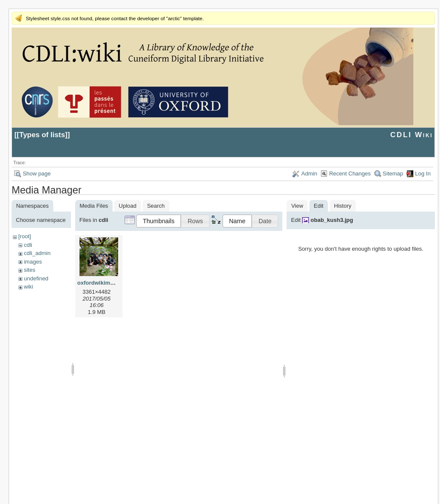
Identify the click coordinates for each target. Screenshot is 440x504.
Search (156, 206)
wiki (28, 287)
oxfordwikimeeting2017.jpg (113, 283)
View (297, 206)
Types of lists (42, 135)
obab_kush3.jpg (332, 220)
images (33, 262)
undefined (36, 278)
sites (29, 270)
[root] (24, 236)
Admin (309, 174)
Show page (37, 174)
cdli (28, 245)
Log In (423, 174)
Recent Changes (350, 174)
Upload (127, 206)
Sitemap (393, 174)
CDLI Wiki (411, 135)
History (342, 206)
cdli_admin (37, 253)
